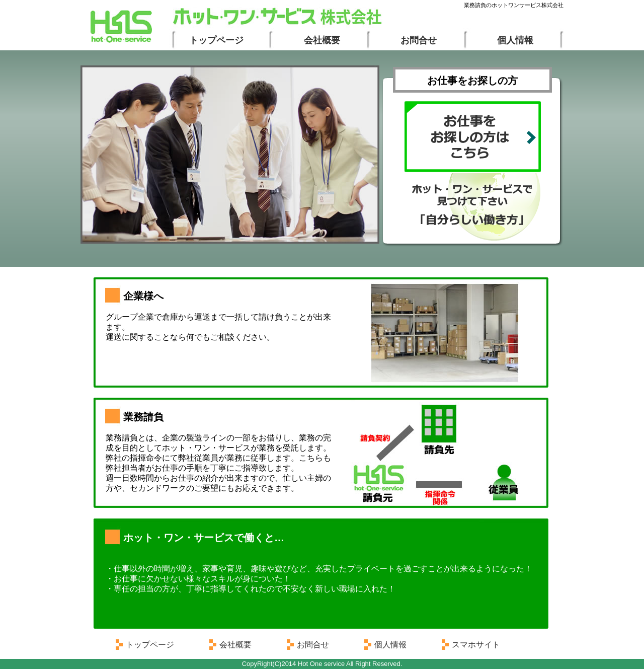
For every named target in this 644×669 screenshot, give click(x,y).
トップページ (216, 40)
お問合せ (419, 40)
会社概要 (322, 40)
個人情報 (515, 40)
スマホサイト (476, 645)
